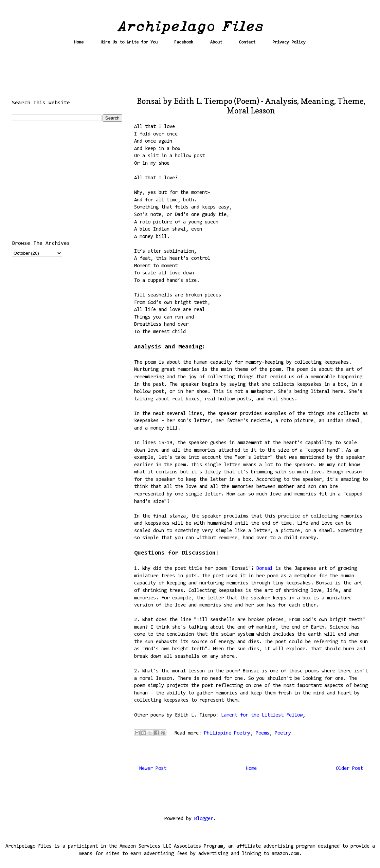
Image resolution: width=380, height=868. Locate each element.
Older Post (349, 769)
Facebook (184, 42)
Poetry (283, 733)
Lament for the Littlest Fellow (262, 715)
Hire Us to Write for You (129, 42)
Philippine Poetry (227, 733)
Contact (247, 42)
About (216, 42)
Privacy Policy (289, 42)
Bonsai (266, 569)
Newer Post (153, 769)
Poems (263, 733)
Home (79, 42)
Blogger (204, 819)
